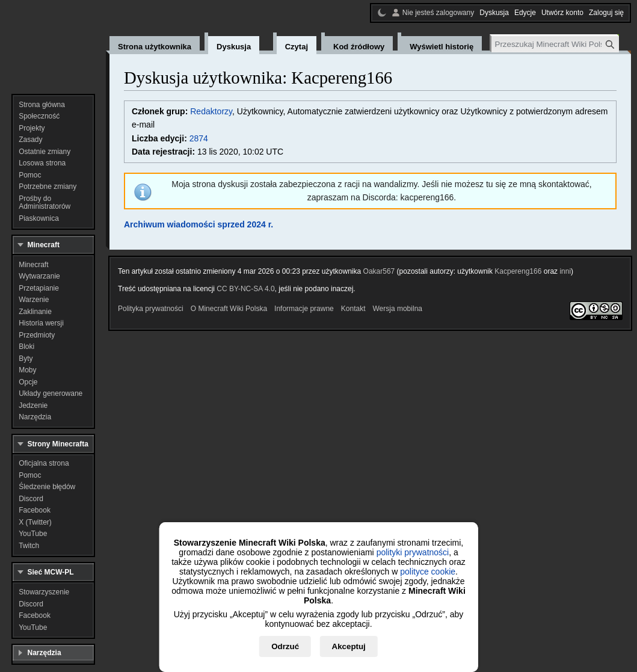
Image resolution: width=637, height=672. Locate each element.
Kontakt (353, 309)
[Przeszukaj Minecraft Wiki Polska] (555, 44)
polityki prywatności (413, 552)
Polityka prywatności (151, 309)
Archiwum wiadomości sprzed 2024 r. (198, 224)
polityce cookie (428, 572)
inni (565, 271)
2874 (199, 138)
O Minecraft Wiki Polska (229, 309)
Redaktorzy (211, 111)
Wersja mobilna (398, 309)
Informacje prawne (304, 309)
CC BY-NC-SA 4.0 (245, 289)
